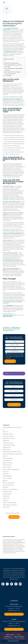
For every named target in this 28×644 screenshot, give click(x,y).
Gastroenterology (8, 458)
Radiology (6, 487)
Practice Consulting (9, 483)
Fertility (5, 456)
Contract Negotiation (9, 445)
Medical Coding (7, 467)
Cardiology (6, 441)
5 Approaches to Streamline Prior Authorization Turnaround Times (11, 329)
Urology (5, 501)
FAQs (18, 635)
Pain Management (8, 476)
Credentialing (7, 447)
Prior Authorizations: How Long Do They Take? (13, 66)
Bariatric (5, 432)
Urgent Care (6, 498)
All (4, 430)
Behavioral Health (8, 434)
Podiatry (5, 481)
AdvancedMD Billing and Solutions (12, 427)
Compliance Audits (8, 443)
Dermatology (6, 450)
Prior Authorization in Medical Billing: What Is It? (14, 69)
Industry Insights (8, 463)
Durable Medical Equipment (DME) (12, 452)
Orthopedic (6, 474)
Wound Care (6, 507)
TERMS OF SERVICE (19, 637)
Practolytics (10, 305)
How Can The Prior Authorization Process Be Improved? (13, 73)
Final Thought (8, 75)
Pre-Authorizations (8, 485)
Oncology (6, 472)
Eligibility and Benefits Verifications (13, 454)
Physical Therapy (7, 478)
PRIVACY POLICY (10, 635)
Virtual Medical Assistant (10, 505)
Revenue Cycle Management (10, 489)
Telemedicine (6, 496)
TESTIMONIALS (8, 637)
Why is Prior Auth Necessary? (12, 63)
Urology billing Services (10, 503)
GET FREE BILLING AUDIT (13, 641)
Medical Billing (7, 465)
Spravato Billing (7, 492)
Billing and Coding (8, 436)
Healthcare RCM (7, 461)
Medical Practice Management (11, 469)
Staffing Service (7, 494)
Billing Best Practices (9, 438)
